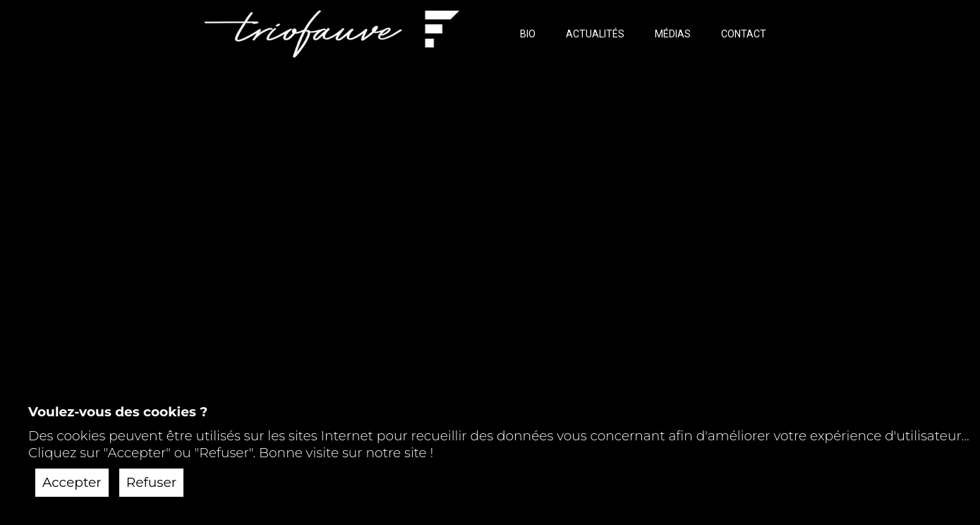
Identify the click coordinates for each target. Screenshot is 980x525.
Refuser (151, 482)
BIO (528, 34)
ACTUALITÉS (595, 34)
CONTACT (744, 34)
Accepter (72, 482)
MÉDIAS (673, 34)
